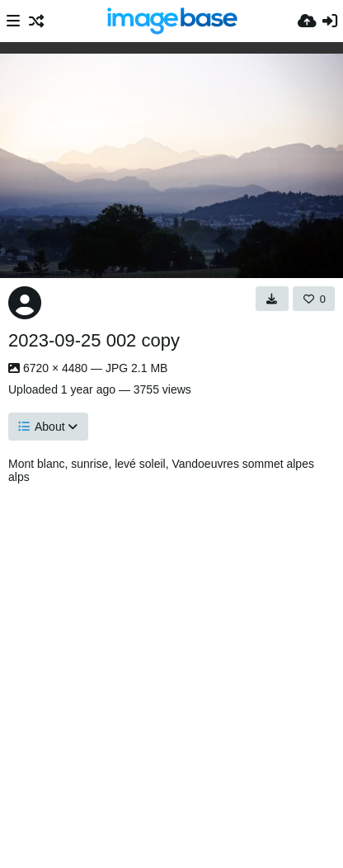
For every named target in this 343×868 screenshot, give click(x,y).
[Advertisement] (171, 672)
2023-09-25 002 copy (94, 340)
